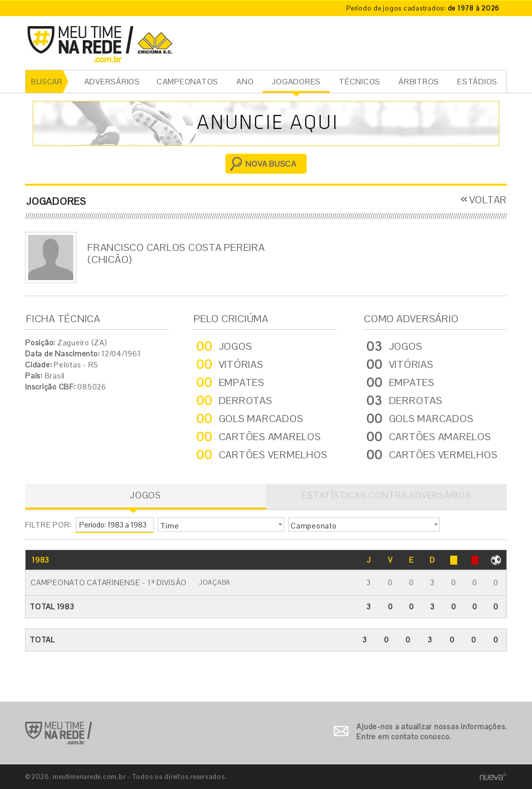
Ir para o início (58, 733)
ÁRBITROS (419, 82)
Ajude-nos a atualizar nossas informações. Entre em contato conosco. (432, 732)
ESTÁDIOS (477, 82)
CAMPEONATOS (187, 82)
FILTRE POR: (48, 525)
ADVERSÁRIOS (112, 82)
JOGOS (146, 495)
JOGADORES (296, 82)
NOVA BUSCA (271, 164)
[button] (221, 524)
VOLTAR (488, 200)
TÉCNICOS (360, 82)
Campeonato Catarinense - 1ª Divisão (108, 582)
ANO (245, 82)
